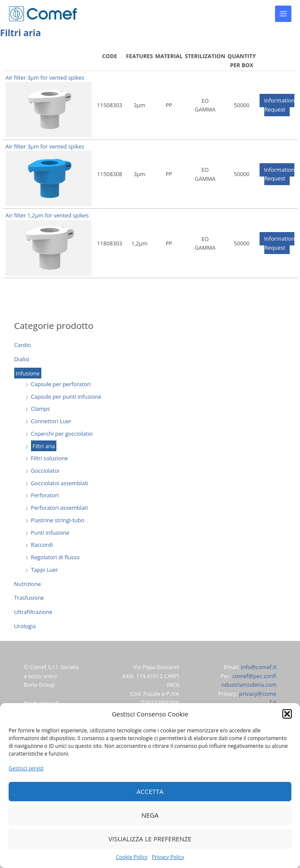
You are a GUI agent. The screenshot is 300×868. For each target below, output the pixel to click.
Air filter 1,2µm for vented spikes (47, 215)
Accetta (150, 791)
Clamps (40, 409)
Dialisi (22, 359)
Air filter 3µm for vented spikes (45, 77)
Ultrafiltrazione (33, 612)
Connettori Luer (51, 421)
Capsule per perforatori (61, 384)
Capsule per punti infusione (66, 397)
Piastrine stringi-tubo (58, 520)
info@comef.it (258, 667)
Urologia (25, 626)
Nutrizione (28, 584)
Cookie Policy (131, 857)
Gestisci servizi (26, 768)
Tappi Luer (45, 570)
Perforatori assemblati (59, 508)
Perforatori (45, 495)
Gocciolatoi (45, 471)
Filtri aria (44, 446)
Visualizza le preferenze (150, 839)
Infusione (28, 373)
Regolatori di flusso (55, 557)
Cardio (23, 345)
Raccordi (42, 545)
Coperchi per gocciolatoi (62, 434)
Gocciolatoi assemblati (60, 483)
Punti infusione (50, 533)
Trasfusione (29, 598)
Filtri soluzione (49, 458)
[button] (287, 714)
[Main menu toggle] (283, 14)
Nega (150, 815)
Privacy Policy (168, 857)
